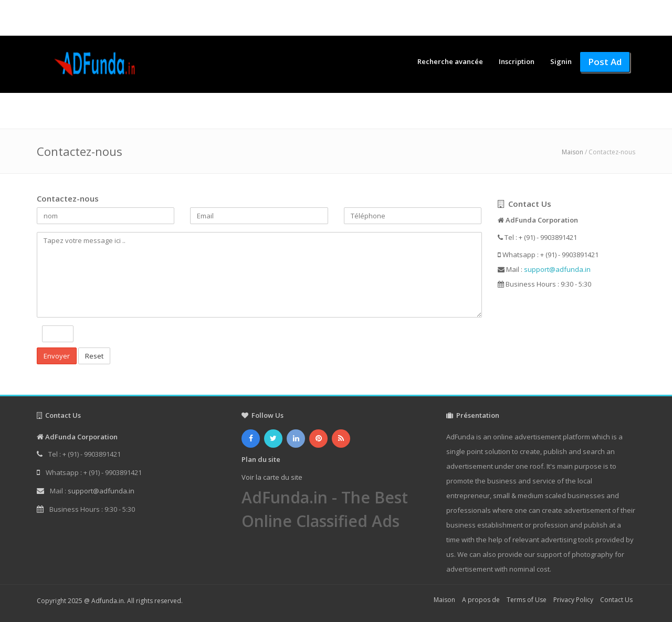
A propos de (481, 600)
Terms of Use (527, 600)
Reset (94, 356)
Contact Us (616, 600)
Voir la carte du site (272, 477)
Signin (561, 61)
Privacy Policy (573, 600)
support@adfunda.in (557, 269)
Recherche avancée (450, 61)
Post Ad (605, 62)
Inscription (517, 61)
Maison (573, 152)
